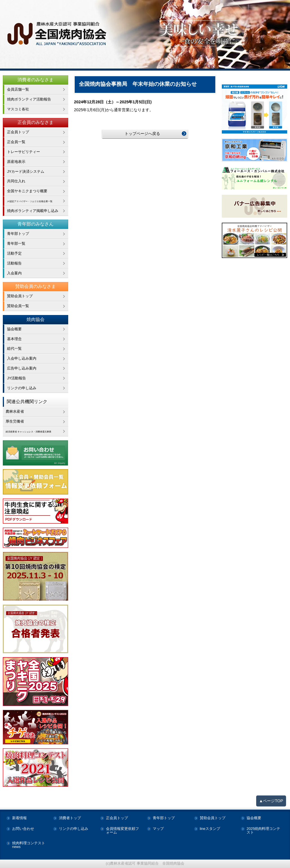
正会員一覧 (16, 142)
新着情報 (19, 818)
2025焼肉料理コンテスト (263, 831)
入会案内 (14, 273)
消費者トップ (70, 818)
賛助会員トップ (20, 296)
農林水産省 (15, 411)
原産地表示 (16, 162)
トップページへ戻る (142, 134)
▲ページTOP (271, 801)
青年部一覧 (16, 243)
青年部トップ (18, 234)
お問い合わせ (23, 829)
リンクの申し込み (22, 388)
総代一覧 (14, 348)
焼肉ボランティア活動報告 (29, 99)
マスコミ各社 (18, 109)
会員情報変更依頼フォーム (122, 831)
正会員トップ (18, 132)
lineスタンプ (210, 829)
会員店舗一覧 (18, 89)
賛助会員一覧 (18, 306)
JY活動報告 (16, 378)
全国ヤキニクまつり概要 (27, 191)
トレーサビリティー (24, 152)
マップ (158, 829)
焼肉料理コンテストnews (29, 845)
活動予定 (14, 253)
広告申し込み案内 (22, 368)
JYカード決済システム (26, 171)
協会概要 (14, 329)
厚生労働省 (15, 421)
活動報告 (14, 263)
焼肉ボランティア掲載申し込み (33, 211)
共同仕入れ (16, 181)
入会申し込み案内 (22, 358)
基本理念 (14, 339)
